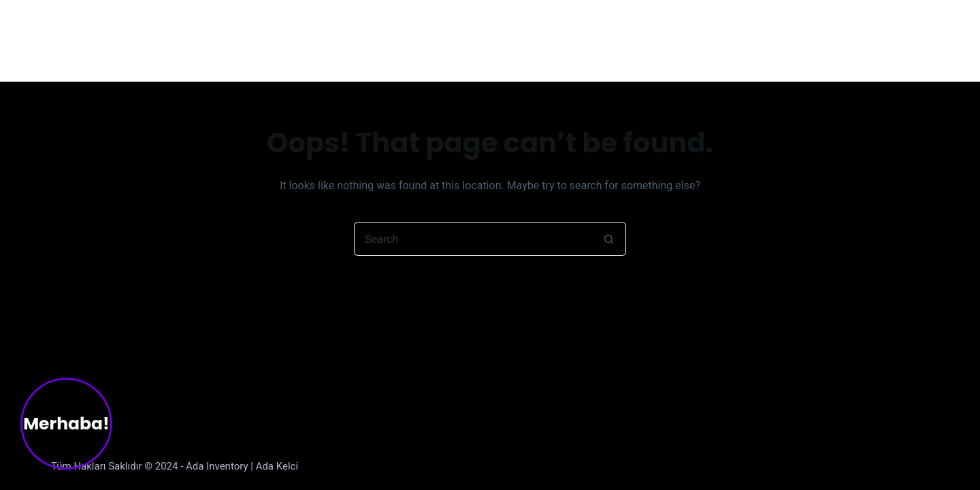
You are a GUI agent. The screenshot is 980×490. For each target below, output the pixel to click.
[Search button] (609, 239)
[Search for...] (473, 239)
